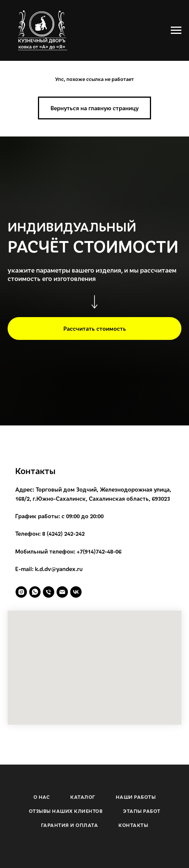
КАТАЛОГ (83, 797)
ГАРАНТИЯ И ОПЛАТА (70, 825)
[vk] (76, 592)
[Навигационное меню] (176, 30)
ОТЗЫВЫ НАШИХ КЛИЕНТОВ (66, 811)
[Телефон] (49, 592)
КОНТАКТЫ (133, 825)
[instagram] (21, 592)
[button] (94, 328)
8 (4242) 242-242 (63, 533)
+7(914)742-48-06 (99, 551)
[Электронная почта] (62, 592)
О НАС (42, 797)
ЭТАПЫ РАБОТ (142, 811)
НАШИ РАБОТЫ (136, 797)
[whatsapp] (35, 592)
